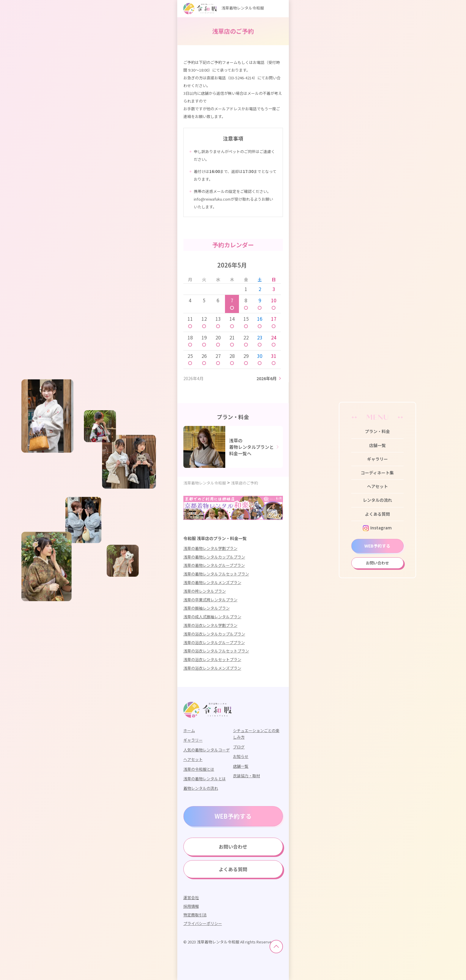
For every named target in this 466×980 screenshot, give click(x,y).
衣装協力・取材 (247, 776)
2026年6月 (267, 378)
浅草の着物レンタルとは (205, 779)
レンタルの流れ (377, 500)
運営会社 (191, 898)
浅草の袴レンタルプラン (205, 591)
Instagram (377, 528)
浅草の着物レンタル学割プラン (210, 548)
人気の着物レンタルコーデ (207, 750)
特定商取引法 (195, 915)
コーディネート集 (377, 473)
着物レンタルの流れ (201, 788)
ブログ (239, 747)
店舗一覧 (377, 445)
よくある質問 (377, 514)
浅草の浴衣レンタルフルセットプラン (216, 651)
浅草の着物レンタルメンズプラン (212, 582)
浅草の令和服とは (199, 769)
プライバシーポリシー (203, 923)
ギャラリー (377, 459)
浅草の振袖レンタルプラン (207, 608)
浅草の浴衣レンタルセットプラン (212, 659)
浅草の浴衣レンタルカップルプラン (214, 634)
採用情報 (191, 906)
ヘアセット (377, 486)
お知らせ (241, 756)
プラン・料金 (377, 431)
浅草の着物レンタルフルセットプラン (216, 574)
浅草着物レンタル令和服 (224, 8)
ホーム (189, 730)
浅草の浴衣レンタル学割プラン (210, 625)
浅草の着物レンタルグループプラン (214, 565)
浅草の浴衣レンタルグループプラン (214, 642)
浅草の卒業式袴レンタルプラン (210, 600)
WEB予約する (377, 546)
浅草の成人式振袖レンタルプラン (212, 617)
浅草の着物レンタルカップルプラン (214, 557)
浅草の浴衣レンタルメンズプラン (212, 668)
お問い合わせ (377, 563)
